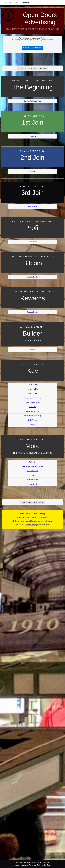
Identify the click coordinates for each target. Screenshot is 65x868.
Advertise (26, 2)
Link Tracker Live (33, 471)
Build (39, 865)
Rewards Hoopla (32, 312)
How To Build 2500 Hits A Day (32, 502)
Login (44, 865)
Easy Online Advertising (33, 416)
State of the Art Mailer (32, 402)
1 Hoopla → (6, 2)
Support (50, 865)
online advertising (31, 525)
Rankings (32, 865)
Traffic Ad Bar (32, 385)
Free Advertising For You (32, 398)
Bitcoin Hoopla (32, 277)
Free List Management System (32, 466)
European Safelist (32, 411)
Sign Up (17, 2)
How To (21, 68)
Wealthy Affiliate (32, 480)
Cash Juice (32, 407)
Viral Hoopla (33, 207)
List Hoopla (32, 171)
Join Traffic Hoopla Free (32, 101)
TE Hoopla (32, 136)
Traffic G (32, 425)
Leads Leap (32, 394)
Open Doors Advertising (40, 18)
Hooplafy (32, 349)
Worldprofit (32, 475)
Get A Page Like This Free (32, 48)
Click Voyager (32, 420)
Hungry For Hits (32, 389)
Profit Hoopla (33, 242)
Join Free (43, 68)
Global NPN (32, 484)
